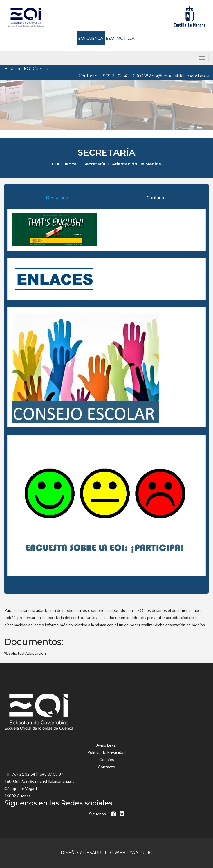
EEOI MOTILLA (120, 38)
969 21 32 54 (115, 76)
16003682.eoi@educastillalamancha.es (170, 76)
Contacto (156, 198)
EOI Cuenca (64, 164)
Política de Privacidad (106, 752)
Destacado (57, 198)
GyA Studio (140, 853)
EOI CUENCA (91, 38)
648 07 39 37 (52, 774)
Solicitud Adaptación (27, 653)
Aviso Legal (106, 745)
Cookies (107, 759)
